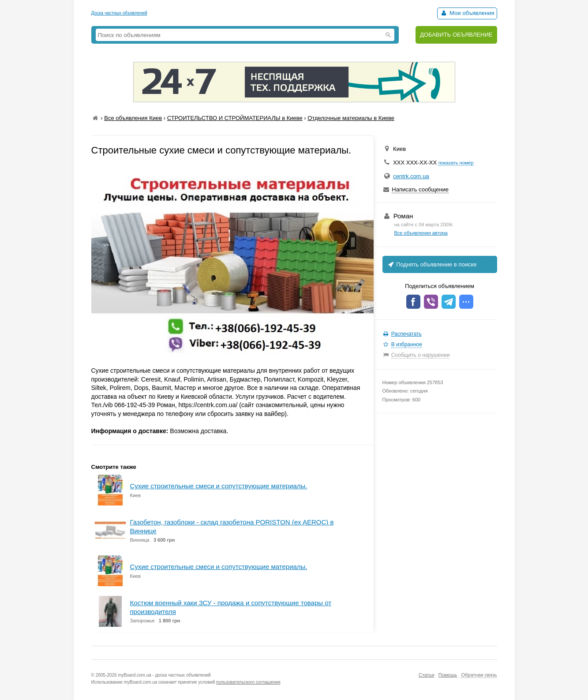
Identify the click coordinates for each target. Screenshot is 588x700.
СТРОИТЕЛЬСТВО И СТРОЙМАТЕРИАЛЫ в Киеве (235, 118)
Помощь (448, 675)
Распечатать (406, 334)
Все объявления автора (421, 233)
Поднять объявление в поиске (432, 264)
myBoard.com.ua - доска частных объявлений (164, 675)
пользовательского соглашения (248, 682)
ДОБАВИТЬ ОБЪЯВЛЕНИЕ (456, 35)
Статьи (427, 675)
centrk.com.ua (411, 176)
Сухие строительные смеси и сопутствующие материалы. (219, 486)
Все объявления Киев (133, 118)
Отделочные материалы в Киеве (351, 118)
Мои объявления (467, 13)
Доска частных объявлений (119, 13)
